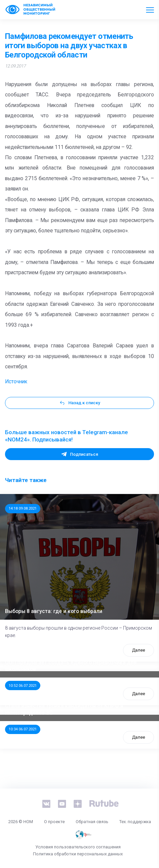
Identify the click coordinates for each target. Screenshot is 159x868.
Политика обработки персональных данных (78, 854)
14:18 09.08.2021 (23, 508)
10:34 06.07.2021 (23, 729)
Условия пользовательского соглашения (78, 847)
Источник (16, 382)
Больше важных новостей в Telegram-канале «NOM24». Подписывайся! (66, 436)
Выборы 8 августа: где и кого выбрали (54, 611)
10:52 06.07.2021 (23, 685)
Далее (138, 650)
